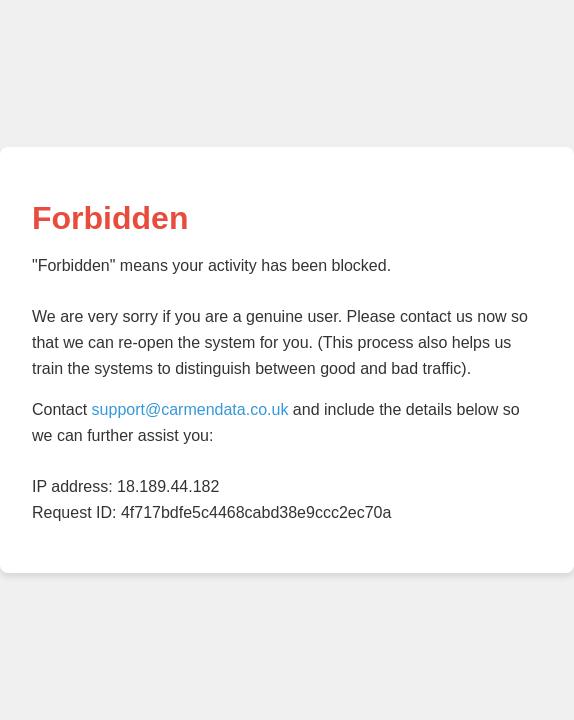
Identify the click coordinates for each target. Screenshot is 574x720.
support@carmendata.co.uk (190, 409)
